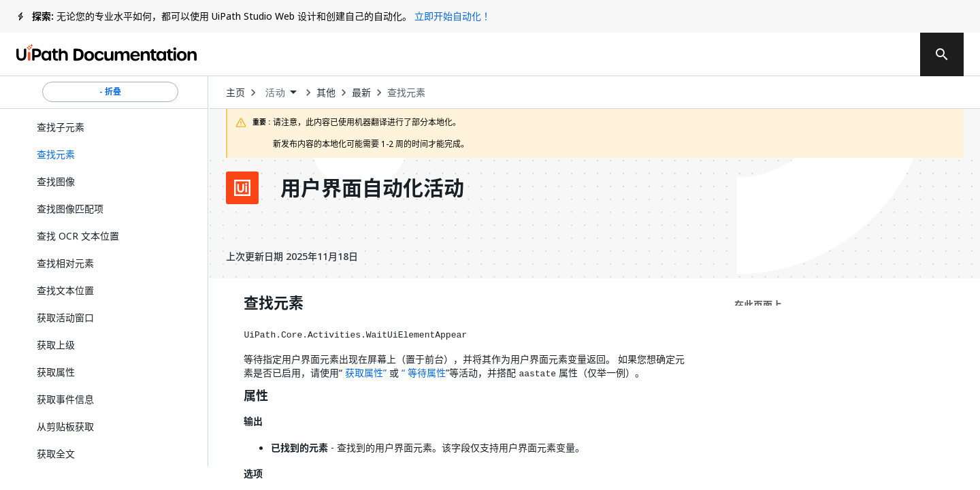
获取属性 (56, 372)
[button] (110, 154)
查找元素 (406, 93)
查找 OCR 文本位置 (78, 236)
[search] (942, 54)
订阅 (747, 54)
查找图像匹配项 (70, 209)
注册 (880, 54)
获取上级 (56, 345)
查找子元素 (61, 127)
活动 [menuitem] (275, 93)
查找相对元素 (65, 263)
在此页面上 (758, 305)
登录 (826, 54)
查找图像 (56, 181)
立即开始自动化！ (453, 16)
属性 (256, 396)
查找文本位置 (65, 290)
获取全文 (56, 454)
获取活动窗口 (65, 317)
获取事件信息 (65, 399)
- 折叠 (110, 92)
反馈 (664, 54)
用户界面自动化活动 (372, 188)
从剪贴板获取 (65, 426)
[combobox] (280, 93)
